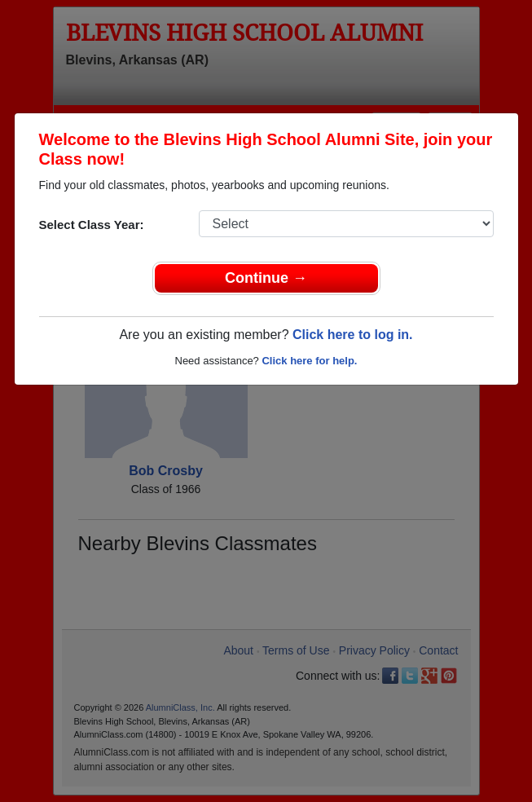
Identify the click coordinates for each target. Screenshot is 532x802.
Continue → (266, 278)
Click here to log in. (353, 335)
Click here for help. (309, 361)
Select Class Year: (92, 225)
